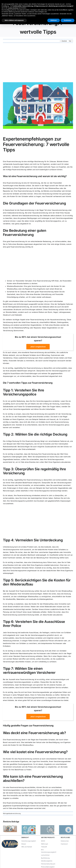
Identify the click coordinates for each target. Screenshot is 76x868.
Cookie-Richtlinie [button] (13, 8)
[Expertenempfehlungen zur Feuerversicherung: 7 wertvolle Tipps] (38, 106)
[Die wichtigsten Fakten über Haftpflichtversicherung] (10, 826)
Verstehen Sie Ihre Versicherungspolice (24, 392)
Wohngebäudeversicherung (12, 813)
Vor (70, 41)
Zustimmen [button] (68, 20)
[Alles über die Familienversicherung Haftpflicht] (29, 826)
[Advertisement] (38, 62)
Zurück (64, 41)
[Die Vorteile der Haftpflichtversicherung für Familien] (47, 826)
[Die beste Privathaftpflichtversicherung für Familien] (66, 826)
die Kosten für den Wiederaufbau (46, 188)
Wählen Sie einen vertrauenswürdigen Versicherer (29, 671)
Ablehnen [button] (54, 20)
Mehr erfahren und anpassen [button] (14, 20)
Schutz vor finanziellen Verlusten (19, 281)
